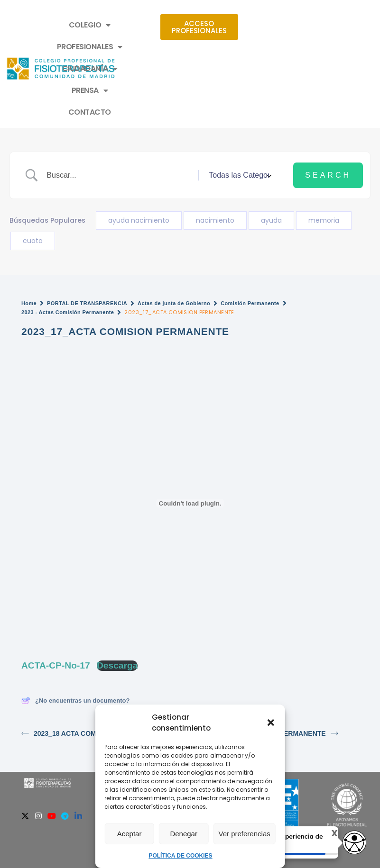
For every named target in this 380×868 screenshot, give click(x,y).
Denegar (184, 834)
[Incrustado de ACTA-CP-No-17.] (190, 438)
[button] (271, 723)
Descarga (117, 600)
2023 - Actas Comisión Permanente (68, 247)
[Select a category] (239, 110)
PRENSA (185, 47)
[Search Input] (119, 110)
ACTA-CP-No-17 (56, 600)
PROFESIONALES (209, 25)
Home (29, 238)
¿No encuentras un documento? (75, 635)
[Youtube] (52, 750)
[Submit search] (328, 110)
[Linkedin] (78, 750)
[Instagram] (38, 750)
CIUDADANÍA (121, 47)
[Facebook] (12, 750)
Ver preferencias (245, 834)
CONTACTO (244, 47)
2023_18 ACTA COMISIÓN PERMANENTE (92, 668)
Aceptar (130, 834)
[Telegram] (65, 750)
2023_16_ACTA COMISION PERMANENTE (267, 668)
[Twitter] (25, 750)
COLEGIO (137, 25)
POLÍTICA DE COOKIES (180, 856)
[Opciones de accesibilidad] (354, 843)
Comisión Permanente (250, 238)
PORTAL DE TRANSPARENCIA (87, 238)
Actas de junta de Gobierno (174, 238)
